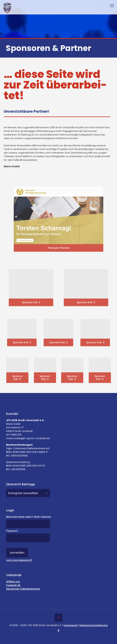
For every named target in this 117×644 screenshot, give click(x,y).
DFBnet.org (13, 582)
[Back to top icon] (58, 618)
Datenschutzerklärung (93, 625)
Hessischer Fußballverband (23, 589)
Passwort (12, 531)
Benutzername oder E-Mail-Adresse (28, 517)
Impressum (71, 625)
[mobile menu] (112, 6)
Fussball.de (13, 585)
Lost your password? (19, 560)
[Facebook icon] (59, 631)
